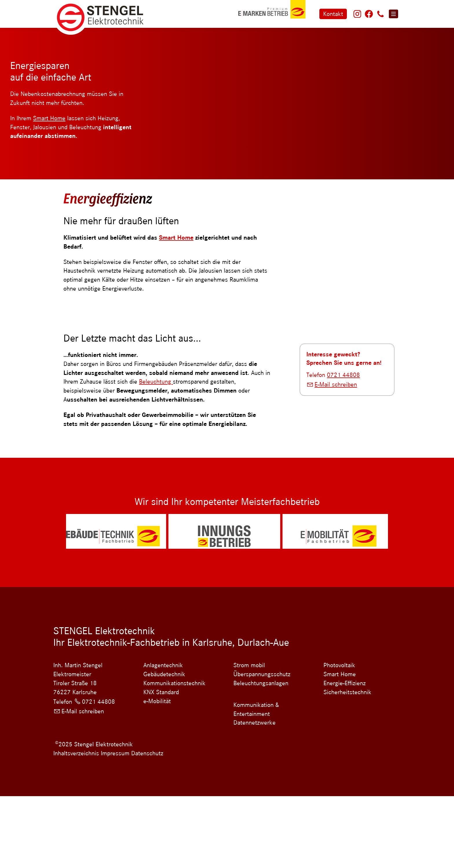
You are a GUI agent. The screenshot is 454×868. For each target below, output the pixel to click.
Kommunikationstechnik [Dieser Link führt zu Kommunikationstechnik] (174, 755)
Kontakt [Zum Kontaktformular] (333, 14)
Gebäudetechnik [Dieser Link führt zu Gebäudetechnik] (164, 746)
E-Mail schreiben (336, 512)
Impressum (115, 825)
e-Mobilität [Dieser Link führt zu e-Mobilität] (157, 773)
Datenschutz (146, 825)
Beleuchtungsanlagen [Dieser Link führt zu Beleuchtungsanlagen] (261, 755)
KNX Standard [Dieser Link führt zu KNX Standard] (161, 764)
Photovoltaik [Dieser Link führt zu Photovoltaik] (339, 737)
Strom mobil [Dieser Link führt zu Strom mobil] (249, 737)
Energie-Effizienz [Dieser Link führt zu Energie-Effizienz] (345, 755)
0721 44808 (343, 502)
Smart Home (49, 118)
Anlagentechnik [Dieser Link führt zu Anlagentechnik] (163, 737)
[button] (357, 14)
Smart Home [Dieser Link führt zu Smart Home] (340, 746)
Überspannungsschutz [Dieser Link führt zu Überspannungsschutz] (262, 746)
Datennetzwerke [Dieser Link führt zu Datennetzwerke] (255, 794)
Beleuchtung (156, 382)
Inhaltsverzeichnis (76, 825)
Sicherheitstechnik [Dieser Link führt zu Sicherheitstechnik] (347, 764)
